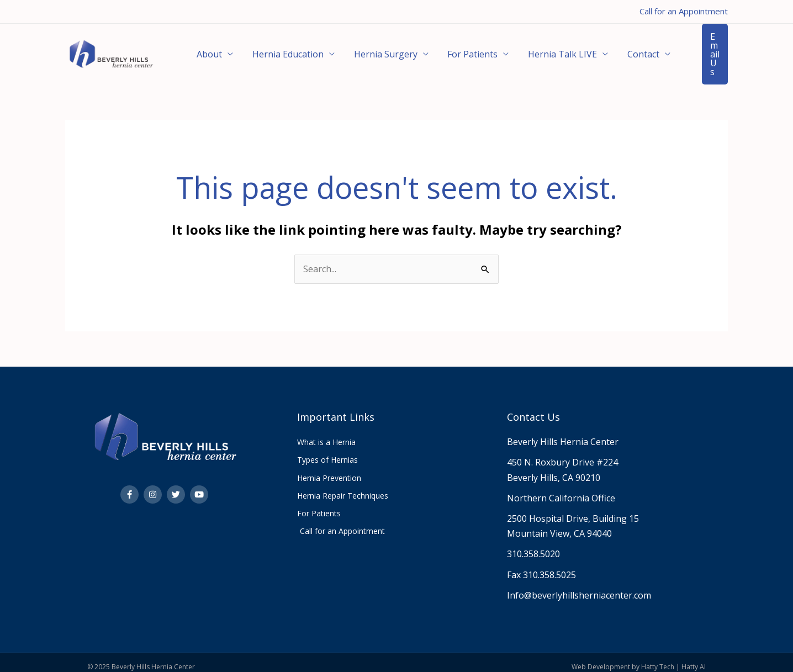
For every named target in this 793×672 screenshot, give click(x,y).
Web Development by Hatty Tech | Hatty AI (639, 658)
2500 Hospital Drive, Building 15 (573, 510)
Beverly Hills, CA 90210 (554, 469)
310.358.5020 (533, 545)
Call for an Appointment (684, 11)
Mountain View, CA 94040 (559, 525)
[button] (702, 50)
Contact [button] (611, 50)
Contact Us (533, 408)
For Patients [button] (452, 50)
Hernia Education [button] (279, 50)
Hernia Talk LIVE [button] (536, 50)
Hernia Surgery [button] (371, 50)
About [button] (207, 50)
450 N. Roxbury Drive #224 (562, 453)
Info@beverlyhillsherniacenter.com (579, 586)
